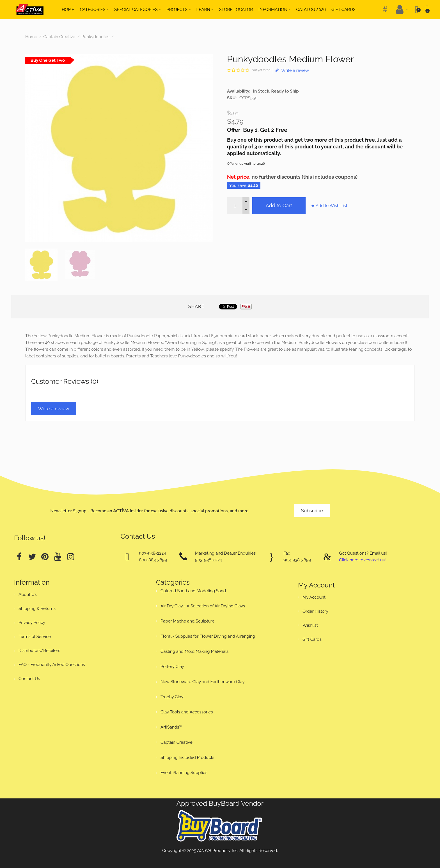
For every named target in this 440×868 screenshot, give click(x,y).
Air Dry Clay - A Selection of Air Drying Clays (203, 606)
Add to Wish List (332, 206)
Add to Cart (279, 205)
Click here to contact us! (362, 560)
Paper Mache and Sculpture (187, 621)
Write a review (292, 70)
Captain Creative (59, 37)
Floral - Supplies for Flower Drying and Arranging (208, 636)
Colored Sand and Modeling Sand (193, 591)
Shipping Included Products (187, 757)
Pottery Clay (172, 667)
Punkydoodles (95, 37)
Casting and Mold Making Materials (194, 651)
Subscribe (312, 511)
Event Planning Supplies (184, 773)
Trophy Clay (172, 697)
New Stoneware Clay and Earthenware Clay (203, 682)
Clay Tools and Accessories (187, 712)
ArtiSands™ (171, 727)
